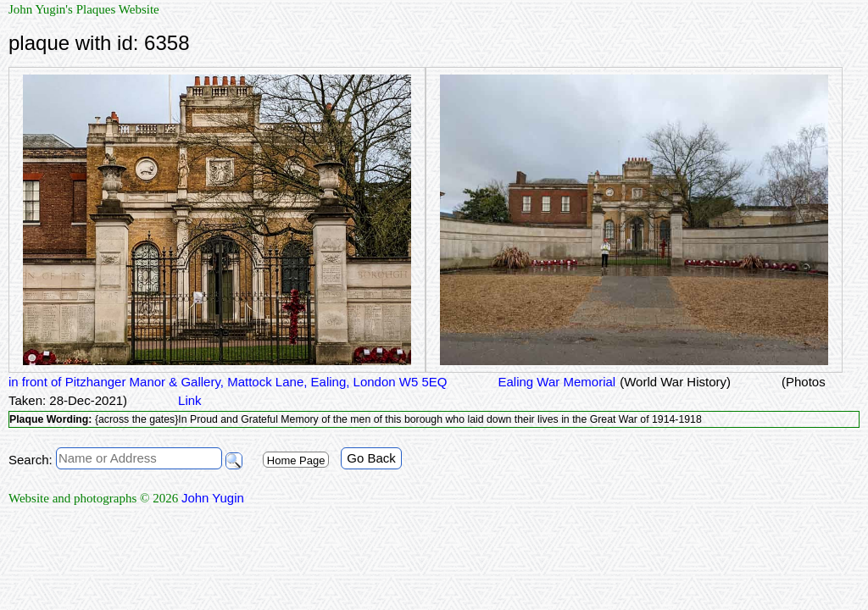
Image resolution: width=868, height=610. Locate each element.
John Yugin (213, 498)
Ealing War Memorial (557, 382)
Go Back (371, 458)
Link (190, 400)
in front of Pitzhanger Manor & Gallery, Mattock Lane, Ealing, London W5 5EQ (228, 382)
